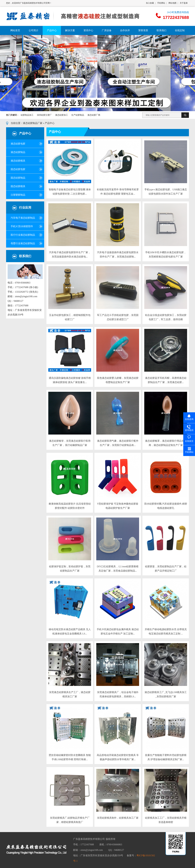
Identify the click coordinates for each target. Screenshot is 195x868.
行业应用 (25, 208)
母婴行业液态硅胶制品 (23, 243)
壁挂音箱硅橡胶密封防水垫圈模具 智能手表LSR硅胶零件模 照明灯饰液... (70, 757)
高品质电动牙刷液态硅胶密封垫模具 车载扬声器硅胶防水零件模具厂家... (118, 757)
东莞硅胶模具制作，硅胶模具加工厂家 (118, 818)
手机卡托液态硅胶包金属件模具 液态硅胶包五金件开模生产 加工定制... (118, 631)
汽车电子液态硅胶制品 (23, 218)
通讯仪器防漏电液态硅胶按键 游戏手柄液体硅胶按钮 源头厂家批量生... (70, 380)
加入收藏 (150, 3)
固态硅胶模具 (18, 186)
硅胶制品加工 (27, 115)
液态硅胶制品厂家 (33, 123)
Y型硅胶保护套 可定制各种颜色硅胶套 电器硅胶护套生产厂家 (118, 506)
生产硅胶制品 (78, 115)
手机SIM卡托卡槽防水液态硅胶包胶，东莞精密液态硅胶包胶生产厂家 (166, 254)
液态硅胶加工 (62, 115)
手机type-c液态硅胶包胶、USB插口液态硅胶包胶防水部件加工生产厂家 (166, 192)
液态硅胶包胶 (18, 144)
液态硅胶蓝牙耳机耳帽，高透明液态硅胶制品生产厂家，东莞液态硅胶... (166, 380)
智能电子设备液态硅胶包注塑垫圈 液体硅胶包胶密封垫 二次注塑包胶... (70, 192)
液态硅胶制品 (18, 152)
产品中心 (50, 123)
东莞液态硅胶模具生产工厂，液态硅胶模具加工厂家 (70, 694)
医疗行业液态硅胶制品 (23, 235)
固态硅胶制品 (18, 178)
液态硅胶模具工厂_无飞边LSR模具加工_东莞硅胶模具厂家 (166, 694)
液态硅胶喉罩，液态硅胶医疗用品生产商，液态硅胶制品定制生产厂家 (166, 443)
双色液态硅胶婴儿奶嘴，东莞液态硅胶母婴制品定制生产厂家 (118, 380)
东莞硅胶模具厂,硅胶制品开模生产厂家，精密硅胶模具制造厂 (70, 820)
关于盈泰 (184, 3)
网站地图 (172, 3)
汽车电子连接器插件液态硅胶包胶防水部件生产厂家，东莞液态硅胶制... (118, 254)
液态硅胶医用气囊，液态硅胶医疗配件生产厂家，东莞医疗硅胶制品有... (118, 443)
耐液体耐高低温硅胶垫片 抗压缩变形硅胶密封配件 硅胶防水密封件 (70, 506)
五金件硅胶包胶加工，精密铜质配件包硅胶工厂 (70, 317)
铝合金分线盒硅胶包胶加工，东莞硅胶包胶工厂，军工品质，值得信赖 (166, 317)
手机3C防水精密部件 (22, 226)
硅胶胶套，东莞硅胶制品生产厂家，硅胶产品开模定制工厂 (166, 569)
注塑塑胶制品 (18, 195)
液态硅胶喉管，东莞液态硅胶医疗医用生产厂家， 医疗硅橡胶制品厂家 (70, 443)
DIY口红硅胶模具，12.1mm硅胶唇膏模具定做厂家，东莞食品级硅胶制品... (118, 569)
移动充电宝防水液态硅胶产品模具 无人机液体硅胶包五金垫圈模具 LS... (70, 631)
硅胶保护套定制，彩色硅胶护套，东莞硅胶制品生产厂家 (70, 569)
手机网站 (161, 3)
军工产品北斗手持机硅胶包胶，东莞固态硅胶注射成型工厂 (118, 317)
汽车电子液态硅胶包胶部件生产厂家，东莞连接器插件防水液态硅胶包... (70, 254)
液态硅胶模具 (18, 161)
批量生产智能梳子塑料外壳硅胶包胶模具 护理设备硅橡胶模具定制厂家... (166, 757)
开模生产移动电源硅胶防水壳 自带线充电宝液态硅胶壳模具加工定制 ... (166, 631)
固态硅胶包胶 (18, 169)
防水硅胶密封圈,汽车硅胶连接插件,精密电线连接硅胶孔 (166, 506)
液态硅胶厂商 (94, 115)
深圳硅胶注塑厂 (44, 115)
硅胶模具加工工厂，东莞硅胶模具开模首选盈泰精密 (166, 820)
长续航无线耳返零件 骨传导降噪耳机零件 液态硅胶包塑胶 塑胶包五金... (118, 192)
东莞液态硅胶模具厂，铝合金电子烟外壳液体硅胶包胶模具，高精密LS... (118, 694)
